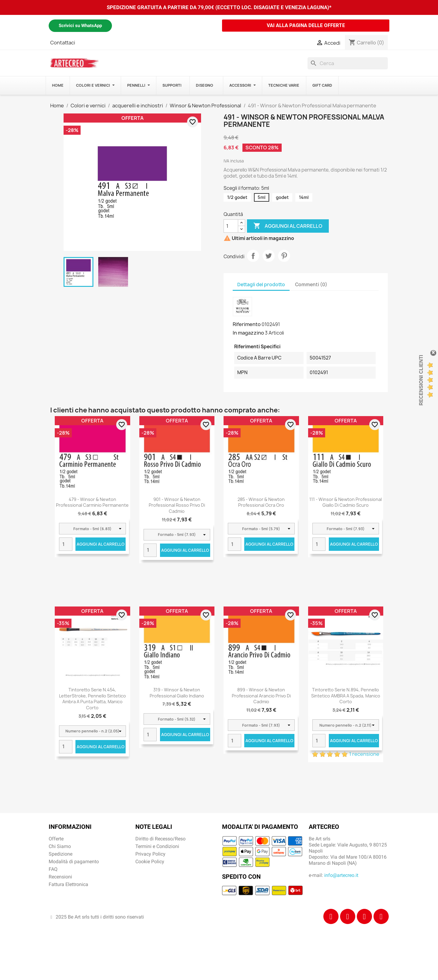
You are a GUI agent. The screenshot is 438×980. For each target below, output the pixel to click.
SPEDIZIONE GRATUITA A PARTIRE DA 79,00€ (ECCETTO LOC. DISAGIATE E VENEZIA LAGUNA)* (219, 7)
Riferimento (247, 324)
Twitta (269, 256)
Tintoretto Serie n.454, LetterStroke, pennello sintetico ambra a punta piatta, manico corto (92, 699)
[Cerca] (348, 63)
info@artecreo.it (341, 875)
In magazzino (248, 333)
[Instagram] (348, 916)
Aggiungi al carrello (288, 226)
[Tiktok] (364, 916)
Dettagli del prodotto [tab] (261, 285)
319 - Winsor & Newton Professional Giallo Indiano (177, 693)
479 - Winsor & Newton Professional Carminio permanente (92, 502)
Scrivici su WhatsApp (80, 26)
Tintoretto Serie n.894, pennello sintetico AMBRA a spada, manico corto (346, 696)
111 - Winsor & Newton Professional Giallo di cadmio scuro (346, 502)
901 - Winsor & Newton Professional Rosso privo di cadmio (177, 505)
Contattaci (63, 43)
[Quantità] (231, 226)
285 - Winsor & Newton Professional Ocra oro (261, 502)
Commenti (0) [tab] (311, 285)
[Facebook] (331, 916)
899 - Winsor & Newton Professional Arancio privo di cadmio (261, 696)
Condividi (253, 256)
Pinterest (284, 256)
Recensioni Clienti (421, 380)
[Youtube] (381, 916)
